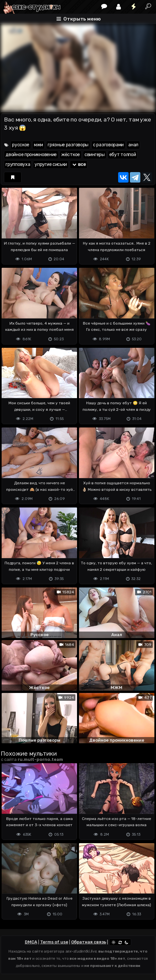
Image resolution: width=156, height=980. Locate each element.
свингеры (95, 155)
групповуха (18, 164)
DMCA (31, 942)
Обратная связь (89, 942)
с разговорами (108, 145)
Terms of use (54, 942)
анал (133, 145)
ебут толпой (123, 155)
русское (21, 145)
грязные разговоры (68, 145)
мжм (39, 145)
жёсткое (71, 155)
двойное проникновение (31, 155)
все (79, 164)
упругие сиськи (51, 164)
